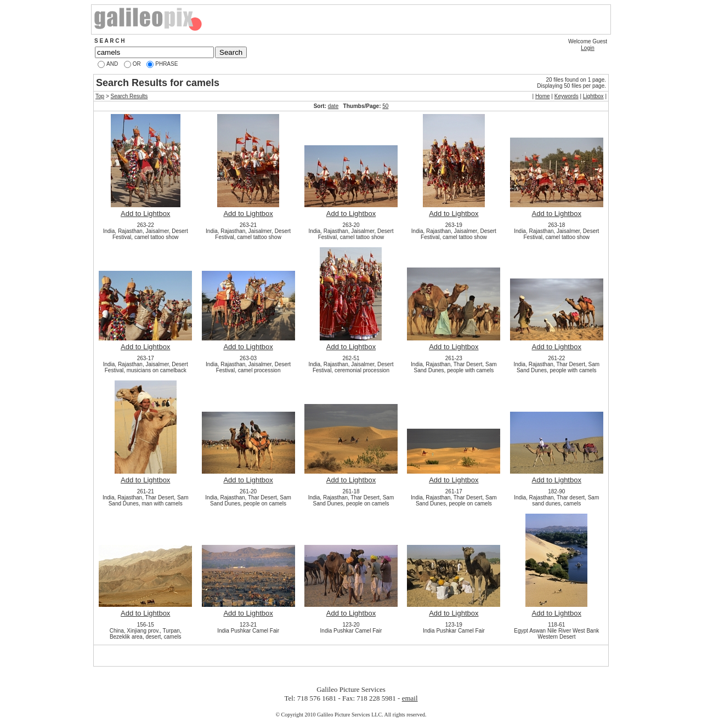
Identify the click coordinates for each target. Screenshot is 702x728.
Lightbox (593, 96)
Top (100, 96)
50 (385, 106)
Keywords (567, 96)
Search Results (129, 96)
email (410, 698)
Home (543, 96)
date (333, 106)
